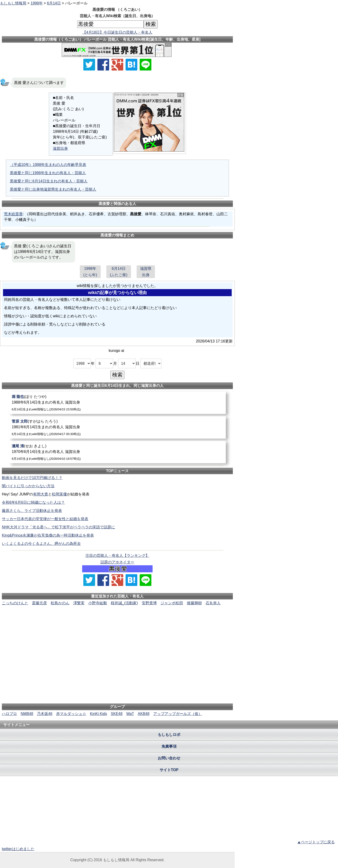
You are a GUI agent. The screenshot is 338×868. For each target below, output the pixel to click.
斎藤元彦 (39, 603)
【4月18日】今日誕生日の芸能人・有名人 (117, 32)
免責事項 (169, 746)
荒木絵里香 (13, 214)
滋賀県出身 (146, 272)
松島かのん (60, 603)
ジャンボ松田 (172, 603)
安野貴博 (149, 603)
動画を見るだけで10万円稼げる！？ (32, 478)
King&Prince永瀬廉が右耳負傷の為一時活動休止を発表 (48, 535)
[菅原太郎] (117, 427)
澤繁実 (79, 603)
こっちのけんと (15, 603)
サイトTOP (169, 770)
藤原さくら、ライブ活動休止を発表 (32, 511)
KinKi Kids (98, 714)
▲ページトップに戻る (316, 842)
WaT (130, 714)
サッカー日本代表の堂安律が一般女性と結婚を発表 (45, 519)
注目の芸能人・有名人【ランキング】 (117, 556)
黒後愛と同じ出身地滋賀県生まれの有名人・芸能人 (53, 189)
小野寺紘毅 (98, 603)
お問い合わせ (169, 758)
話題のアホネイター (117, 562)
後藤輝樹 (194, 603)
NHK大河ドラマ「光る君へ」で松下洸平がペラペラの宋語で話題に (58, 527)
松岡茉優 (59, 494)
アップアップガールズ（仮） (178, 714)
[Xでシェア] (89, 65)
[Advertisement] (117, 620)
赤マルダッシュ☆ (71, 714)
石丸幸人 (213, 603)
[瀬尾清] (117, 452)
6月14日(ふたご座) (119, 272)
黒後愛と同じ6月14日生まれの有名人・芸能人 (49, 181)
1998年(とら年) (90, 272)
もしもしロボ (169, 735)
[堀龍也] (117, 403)
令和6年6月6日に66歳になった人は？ (33, 502)
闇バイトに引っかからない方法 (28, 486)
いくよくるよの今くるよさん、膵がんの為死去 (41, 544)
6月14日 (54, 3)
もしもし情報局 (13, 3)
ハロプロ (9, 714)
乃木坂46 (45, 714)
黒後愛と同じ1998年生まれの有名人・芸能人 (48, 173)
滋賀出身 (60, 148)
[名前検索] (110, 24)
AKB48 (144, 714)
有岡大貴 (41, 494)
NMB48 (27, 714)
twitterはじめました (18, 849)
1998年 (37, 3)
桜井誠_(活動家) (124, 603)
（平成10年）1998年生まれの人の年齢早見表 (48, 165)
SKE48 (117, 714)
